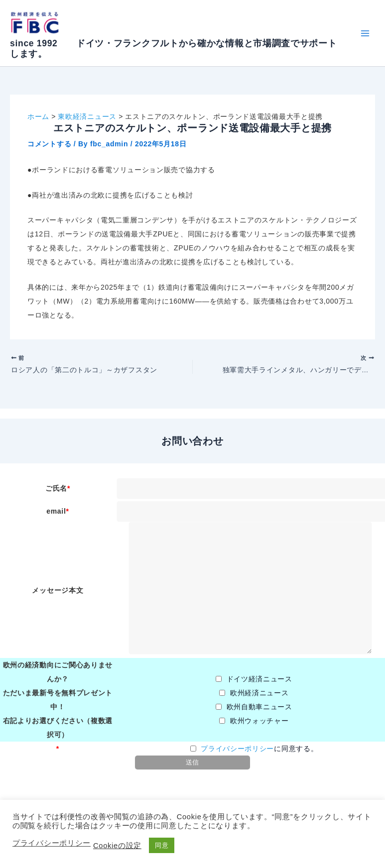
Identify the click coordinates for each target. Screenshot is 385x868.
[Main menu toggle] (365, 33)
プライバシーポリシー (237, 753)
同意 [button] (162, 845)
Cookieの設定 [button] (117, 846)
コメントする (49, 144)
